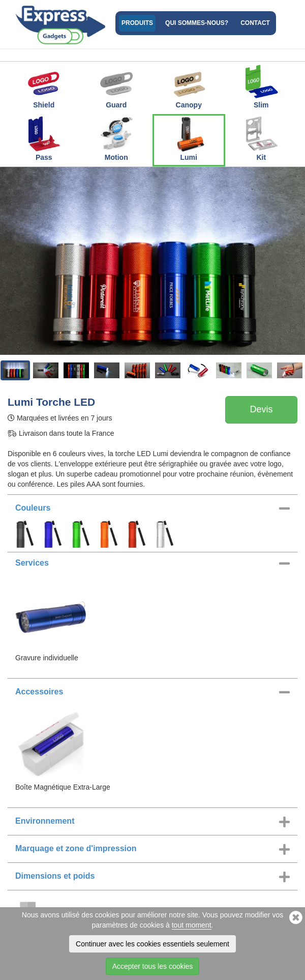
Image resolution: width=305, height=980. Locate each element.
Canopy (189, 86)
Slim (261, 86)
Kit (261, 138)
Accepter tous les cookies (153, 966)
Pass (44, 138)
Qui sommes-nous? (197, 23)
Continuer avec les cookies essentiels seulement (152, 944)
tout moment (192, 925)
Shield (44, 86)
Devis (261, 409)
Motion (116, 138)
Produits (137, 23)
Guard (116, 86)
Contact (255, 23)
